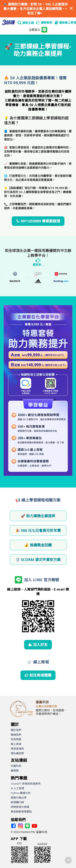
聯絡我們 (16, 735)
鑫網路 (15, 770)
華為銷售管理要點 (21, 812)
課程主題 (28, 23)
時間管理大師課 (20, 807)
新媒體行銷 (17, 802)
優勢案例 (47, 23)
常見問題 (16, 739)
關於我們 (16, 730)
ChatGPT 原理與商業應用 (26, 784)
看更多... (38, 265)
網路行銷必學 (19, 798)
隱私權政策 (17, 753)
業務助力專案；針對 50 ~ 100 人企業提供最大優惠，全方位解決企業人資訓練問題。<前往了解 (36, 9)
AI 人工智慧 (17, 788)
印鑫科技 (16, 766)
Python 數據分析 (21, 793)
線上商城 (16, 744)
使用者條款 (17, 749)
